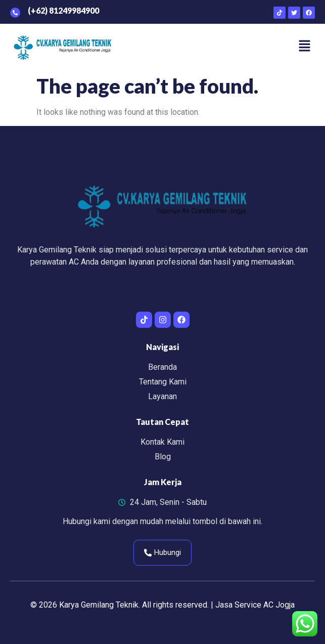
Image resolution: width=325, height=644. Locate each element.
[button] (305, 47)
